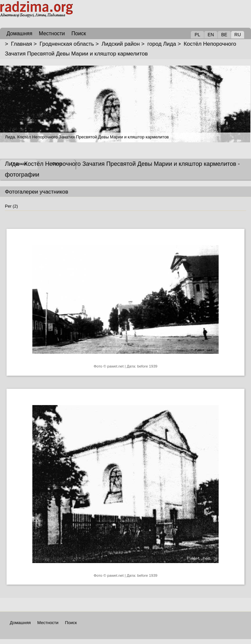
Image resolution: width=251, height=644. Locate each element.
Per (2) (11, 206)
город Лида (162, 44)
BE (224, 35)
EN (211, 35)
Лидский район (121, 44)
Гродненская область (67, 44)
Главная (22, 44)
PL (197, 35)
